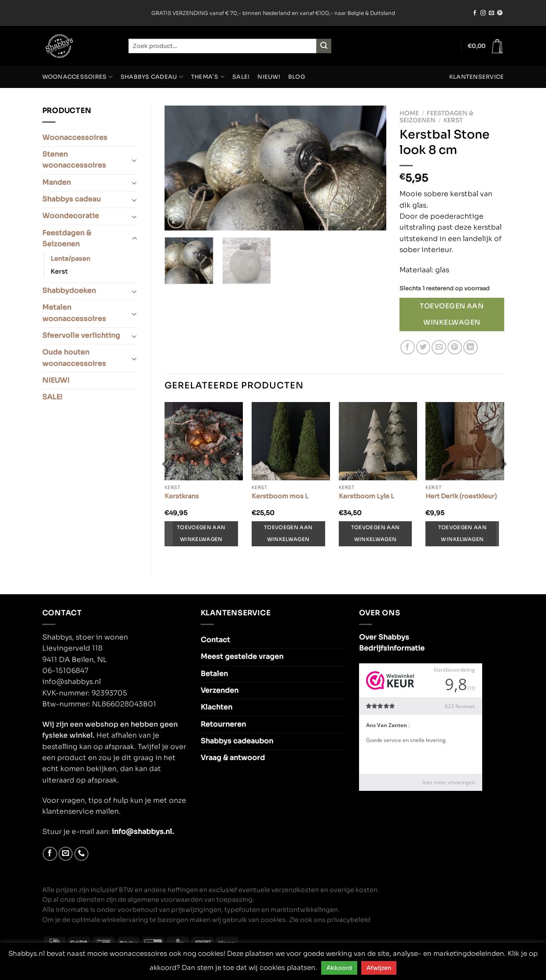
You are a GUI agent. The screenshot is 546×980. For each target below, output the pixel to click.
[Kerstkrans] (204, 441)
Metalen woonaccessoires (74, 313)
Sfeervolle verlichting (81, 336)
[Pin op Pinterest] (455, 347)
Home (409, 113)
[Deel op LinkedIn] (471, 347)
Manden (57, 183)
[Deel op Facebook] (408, 347)
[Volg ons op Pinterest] (500, 13)
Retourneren (223, 724)
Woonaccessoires (77, 77)
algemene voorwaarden (165, 900)
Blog (297, 77)
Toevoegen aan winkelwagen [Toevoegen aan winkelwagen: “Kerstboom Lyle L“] (375, 533)
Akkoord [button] (339, 968)
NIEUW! (269, 77)
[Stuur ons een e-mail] (491, 13)
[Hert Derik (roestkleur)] (465, 441)
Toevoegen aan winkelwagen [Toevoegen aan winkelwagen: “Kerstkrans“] (201, 533)
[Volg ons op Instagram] (483, 13)
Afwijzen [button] (379, 968)
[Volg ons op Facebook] (475, 13)
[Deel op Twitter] (423, 347)
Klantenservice (477, 77)
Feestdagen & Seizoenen (67, 239)
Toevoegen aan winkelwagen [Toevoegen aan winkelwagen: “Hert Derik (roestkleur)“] (462, 533)
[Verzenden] (324, 46)
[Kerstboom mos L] (291, 441)
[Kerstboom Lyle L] (378, 441)
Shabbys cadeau (152, 77)
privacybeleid (349, 920)
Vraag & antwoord (233, 758)
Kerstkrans (182, 496)
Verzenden (220, 691)
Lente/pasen (70, 259)
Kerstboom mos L (280, 496)
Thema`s (208, 77)
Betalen (214, 674)
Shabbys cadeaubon (237, 741)
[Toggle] (134, 160)
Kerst (59, 271)
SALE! (241, 77)
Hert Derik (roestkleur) (461, 496)
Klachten (216, 707)
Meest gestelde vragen (242, 657)
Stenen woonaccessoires (74, 160)
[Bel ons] (82, 854)
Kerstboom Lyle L (366, 496)
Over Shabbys (384, 637)
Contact (215, 640)
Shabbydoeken (69, 291)
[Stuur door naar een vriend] (439, 347)
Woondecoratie (71, 216)
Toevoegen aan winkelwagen (452, 314)
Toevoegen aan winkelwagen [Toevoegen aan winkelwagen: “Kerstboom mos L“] (288, 533)
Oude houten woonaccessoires (74, 358)
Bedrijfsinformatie (392, 648)
